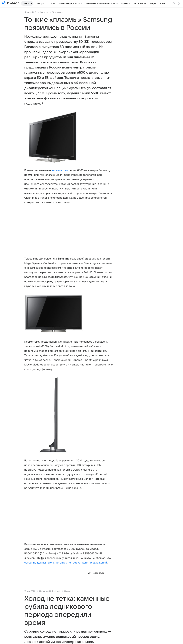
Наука (67, 591)
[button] (54, 137)
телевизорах (60, 170)
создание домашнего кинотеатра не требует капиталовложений (66, 563)
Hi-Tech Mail (55, 591)
